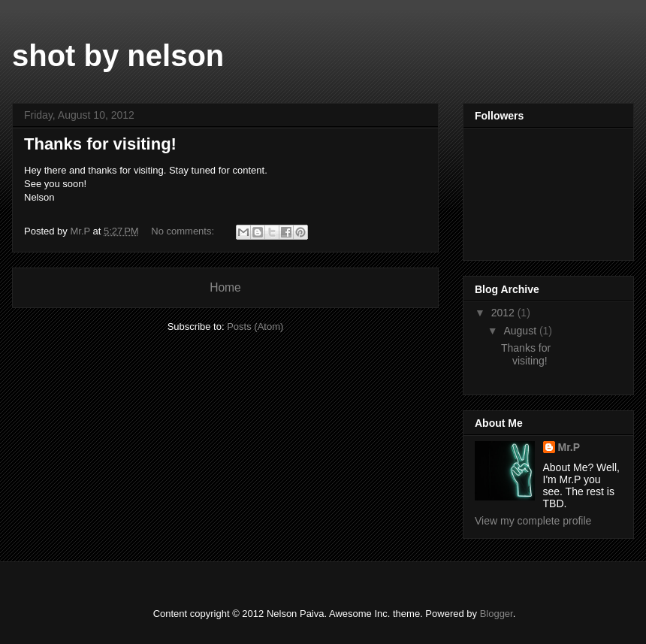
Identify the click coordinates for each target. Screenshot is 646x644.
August (521, 331)
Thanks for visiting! (100, 144)
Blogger (497, 614)
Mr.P (569, 447)
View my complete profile (533, 521)
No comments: (184, 231)
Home (225, 287)
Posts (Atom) (255, 327)
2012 (504, 313)
